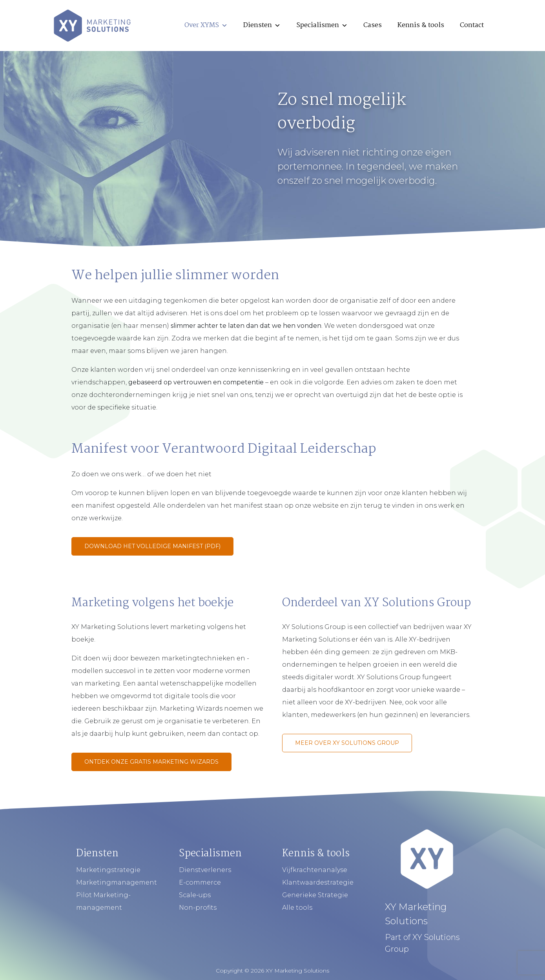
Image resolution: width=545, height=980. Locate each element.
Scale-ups (195, 895)
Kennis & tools (421, 25)
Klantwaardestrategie (318, 882)
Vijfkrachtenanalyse (315, 870)
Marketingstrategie (108, 870)
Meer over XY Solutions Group (347, 743)
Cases (373, 25)
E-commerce (200, 882)
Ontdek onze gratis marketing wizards (151, 762)
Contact (472, 25)
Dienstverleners (205, 870)
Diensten (262, 25)
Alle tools (297, 908)
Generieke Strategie (315, 895)
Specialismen (322, 25)
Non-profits (198, 908)
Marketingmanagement (117, 882)
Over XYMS (206, 25)
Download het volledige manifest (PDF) (152, 546)
